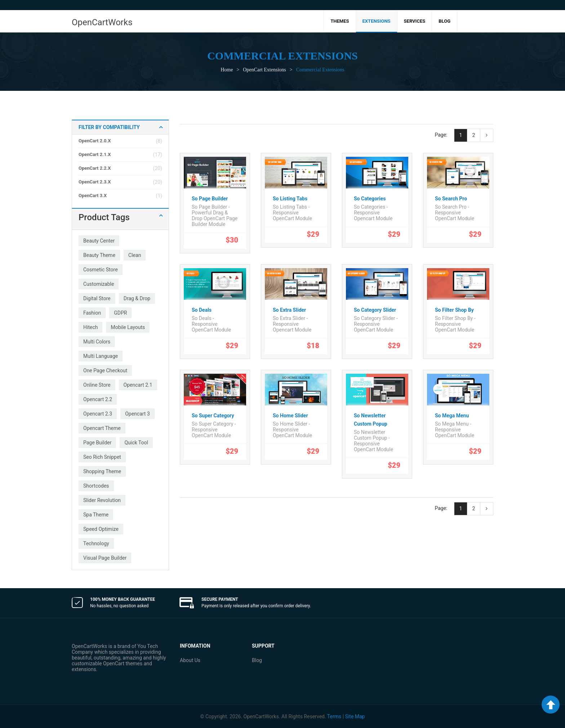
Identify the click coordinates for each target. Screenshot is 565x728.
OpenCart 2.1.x (95, 154)
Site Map (355, 716)
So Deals (202, 310)
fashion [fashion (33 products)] (92, 313)
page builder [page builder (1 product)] (97, 443)
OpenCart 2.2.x (95, 168)
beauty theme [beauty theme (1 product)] (99, 255)
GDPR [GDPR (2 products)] (120, 313)
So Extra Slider (289, 310)
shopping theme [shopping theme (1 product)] (102, 471)
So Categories (370, 199)
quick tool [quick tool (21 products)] (136, 443)
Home (227, 70)
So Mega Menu (452, 416)
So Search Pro (451, 199)
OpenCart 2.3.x (95, 182)
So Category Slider (375, 310)
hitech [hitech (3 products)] (90, 327)
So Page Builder (210, 199)
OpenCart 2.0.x (95, 141)
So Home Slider (290, 416)
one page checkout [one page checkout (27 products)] (105, 370)
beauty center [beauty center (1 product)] (99, 241)
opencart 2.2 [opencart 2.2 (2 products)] (98, 399)
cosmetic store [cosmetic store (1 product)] (101, 270)
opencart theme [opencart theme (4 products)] (102, 428)
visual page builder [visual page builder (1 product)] (105, 558)
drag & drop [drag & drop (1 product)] (137, 298)
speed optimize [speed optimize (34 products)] (101, 529)
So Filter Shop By (454, 310)
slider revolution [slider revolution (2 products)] (102, 500)
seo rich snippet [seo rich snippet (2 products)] (102, 457)
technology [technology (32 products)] (96, 543)
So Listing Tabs (290, 199)
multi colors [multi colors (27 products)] (97, 342)
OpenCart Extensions (264, 70)
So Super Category (213, 416)
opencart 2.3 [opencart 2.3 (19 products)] (98, 414)
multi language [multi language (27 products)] (101, 356)
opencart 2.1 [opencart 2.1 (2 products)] (138, 385)
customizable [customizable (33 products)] (99, 284)
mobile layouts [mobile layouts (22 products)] (128, 327)
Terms (334, 716)
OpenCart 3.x (93, 196)
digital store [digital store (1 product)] (97, 298)
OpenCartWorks (102, 22)
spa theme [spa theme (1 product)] (96, 515)
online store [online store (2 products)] (97, 385)
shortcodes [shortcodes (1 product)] (96, 486)
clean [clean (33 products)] (135, 255)
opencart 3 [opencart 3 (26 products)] (137, 414)
